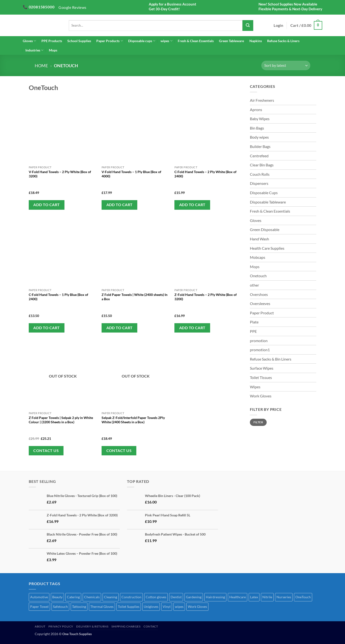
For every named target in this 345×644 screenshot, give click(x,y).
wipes (166, 41)
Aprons (256, 110)
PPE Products (52, 41)
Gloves (29, 41)
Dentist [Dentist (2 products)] (176, 597)
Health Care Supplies (267, 248)
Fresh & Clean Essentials (196, 41)
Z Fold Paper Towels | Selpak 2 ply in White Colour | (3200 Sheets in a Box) (61, 420)
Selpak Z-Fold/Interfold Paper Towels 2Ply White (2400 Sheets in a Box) (133, 420)
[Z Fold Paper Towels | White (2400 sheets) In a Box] (136, 252)
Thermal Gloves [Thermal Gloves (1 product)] (102, 607)
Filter (258, 422)
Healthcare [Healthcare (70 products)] (238, 597)
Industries (34, 50)
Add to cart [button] (46, 205)
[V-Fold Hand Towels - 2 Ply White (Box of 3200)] (63, 129)
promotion (259, 341)
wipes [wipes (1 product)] (179, 607)
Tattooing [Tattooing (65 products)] (79, 607)
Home (41, 66)
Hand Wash (259, 239)
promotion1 (260, 350)
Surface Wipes (262, 368)
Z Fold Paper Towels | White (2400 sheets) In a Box (135, 297)
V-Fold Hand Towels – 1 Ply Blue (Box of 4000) (131, 174)
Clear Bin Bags (262, 165)
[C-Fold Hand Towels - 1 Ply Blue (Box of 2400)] (63, 252)
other (254, 285)
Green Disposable (265, 229)
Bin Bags (257, 128)
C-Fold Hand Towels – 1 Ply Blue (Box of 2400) (58, 297)
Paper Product (262, 313)
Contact (151, 626)
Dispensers (259, 183)
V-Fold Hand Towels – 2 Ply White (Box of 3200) (60, 174)
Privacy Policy (61, 626)
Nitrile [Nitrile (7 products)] (267, 597)
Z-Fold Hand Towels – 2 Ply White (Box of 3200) (206, 297)
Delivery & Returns (92, 626)
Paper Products (109, 41)
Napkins (256, 41)
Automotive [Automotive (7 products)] (39, 597)
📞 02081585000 (39, 7)
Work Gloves (261, 396)
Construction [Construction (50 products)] (131, 597)
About (40, 626)
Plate (254, 322)
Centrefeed (259, 156)
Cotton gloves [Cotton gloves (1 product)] (156, 597)
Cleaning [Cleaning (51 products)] (111, 597)
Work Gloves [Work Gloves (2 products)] (197, 607)
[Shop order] (286, 65)
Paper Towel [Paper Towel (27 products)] (39, 607)
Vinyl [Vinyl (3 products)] (167, 607)
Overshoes (259, 294)
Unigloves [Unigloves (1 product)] (151, 607)
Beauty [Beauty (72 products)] (57, 597)
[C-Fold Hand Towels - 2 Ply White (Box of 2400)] (209, 129)
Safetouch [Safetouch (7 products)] (60, 607)
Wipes (255, 387)
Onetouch (258, 276)
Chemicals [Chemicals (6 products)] (92, 597)
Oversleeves (260, 303)
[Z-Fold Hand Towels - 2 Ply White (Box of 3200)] (209, 252)
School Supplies (79, 41)
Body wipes (259, 137)
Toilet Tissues (261, 377)
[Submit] (248, 25)
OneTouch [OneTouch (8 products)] (303, 597)
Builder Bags (260, 146)
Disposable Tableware (268, 202)
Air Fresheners (262, 100)
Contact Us (46, 451)
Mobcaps (258, 257)
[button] (278, 25)
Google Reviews (72, 7)
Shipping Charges (126, 626)
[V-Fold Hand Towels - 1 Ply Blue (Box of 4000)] (136, 129)
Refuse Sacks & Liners (283, 41)
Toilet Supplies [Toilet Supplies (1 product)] (129, 607)
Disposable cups (142, 41)
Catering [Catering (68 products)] (73, 597)
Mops (53, 50)
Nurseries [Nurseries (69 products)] (284, 597)
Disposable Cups (264, 193)
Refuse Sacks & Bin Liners (271, 359)
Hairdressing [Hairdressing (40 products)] (215, 597)
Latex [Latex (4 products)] (254, 597)
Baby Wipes (260, 119)
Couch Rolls (260, 174)
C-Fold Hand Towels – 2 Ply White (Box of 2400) (205, 174)
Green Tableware (231, 41)
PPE (253, 331)
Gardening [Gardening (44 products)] (194, 597)
